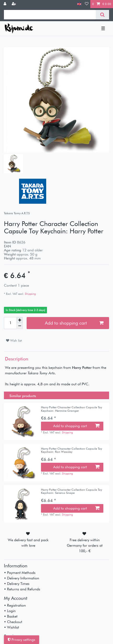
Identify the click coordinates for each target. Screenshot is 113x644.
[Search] (102, 15)
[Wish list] (87, 4)
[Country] (79, 4)
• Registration (15, 605)
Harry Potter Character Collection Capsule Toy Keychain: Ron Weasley (72, 450)
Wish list (14, 340)
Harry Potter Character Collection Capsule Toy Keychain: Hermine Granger (72, 409)
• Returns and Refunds (22, 589)
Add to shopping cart (74, 323)
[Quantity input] (10, 323)
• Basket (11, 616)
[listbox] (22, 421)
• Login (10, 611)
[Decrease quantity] (20, 326)
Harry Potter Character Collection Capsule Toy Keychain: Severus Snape (72, 491)
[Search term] (50, 15)
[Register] (14, 4)
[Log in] (5, 4)
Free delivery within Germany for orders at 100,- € (85, 545)
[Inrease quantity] (20, 320)
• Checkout (13, 622)
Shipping (30, 294)
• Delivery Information (22, 578)
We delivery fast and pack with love (28, 543)
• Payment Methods (20, 573)
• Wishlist (11, 627)
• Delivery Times (17, 584)
